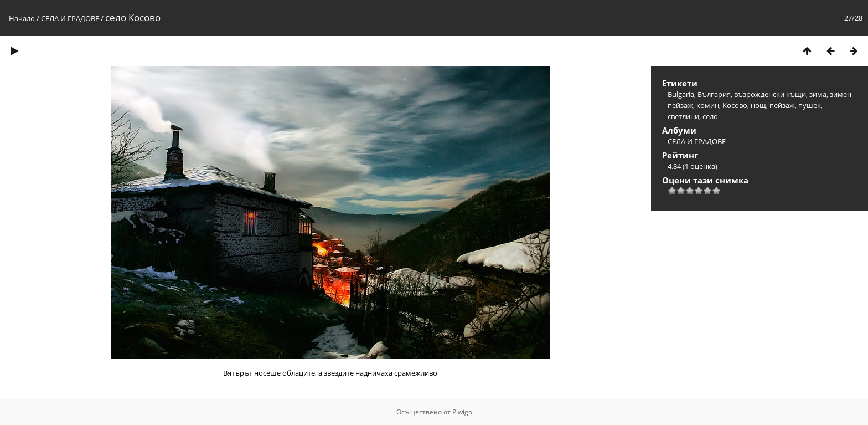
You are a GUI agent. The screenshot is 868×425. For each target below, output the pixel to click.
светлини (683, 116)
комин (708, 105)
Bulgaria (681, 94)
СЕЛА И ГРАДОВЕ (70, 18)
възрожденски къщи (770, 94)
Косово (735, 105)
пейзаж (782, 105)
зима (818, 94)
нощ (758, 105)
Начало (22, 18)
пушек (810, 105)
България (714, 94)
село (710, 116)
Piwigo (462, 412)
